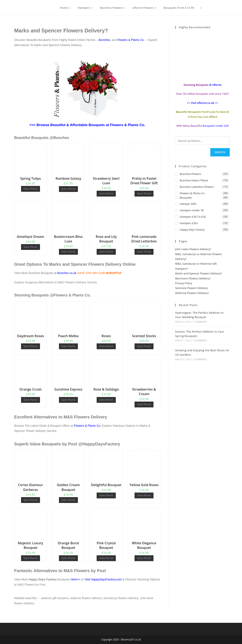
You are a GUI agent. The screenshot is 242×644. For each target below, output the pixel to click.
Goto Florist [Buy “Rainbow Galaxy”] (68, 189)
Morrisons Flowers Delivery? (193, 278)
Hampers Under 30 (192, 210)
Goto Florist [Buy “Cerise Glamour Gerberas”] (31, 500)
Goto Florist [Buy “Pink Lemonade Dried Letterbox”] (144, 252)
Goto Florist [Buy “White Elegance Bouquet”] (144, 558)
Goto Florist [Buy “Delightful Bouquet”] (106, 495)
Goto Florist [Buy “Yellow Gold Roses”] (144, 495)
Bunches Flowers (190, 174)
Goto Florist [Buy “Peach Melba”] (68, 346)
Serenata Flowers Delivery (191, 288)
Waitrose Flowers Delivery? (192, 293)
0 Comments (200, 322)
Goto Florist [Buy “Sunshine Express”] (68, 400)
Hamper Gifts (188, 204)
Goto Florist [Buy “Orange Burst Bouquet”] (68, 558)
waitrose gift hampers (55, 598)
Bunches (104, 40)
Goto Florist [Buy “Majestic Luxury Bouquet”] (31, 558)
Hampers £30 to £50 (193, 217)
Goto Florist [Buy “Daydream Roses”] (31, 346)
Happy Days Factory (192, 230)
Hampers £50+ (189, 223)
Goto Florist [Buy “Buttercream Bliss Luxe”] (68, 252)
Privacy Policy (184, 283)
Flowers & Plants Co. (131, 40)
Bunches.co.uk (67, 273)
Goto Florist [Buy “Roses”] (106, 346)
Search (220, 152)
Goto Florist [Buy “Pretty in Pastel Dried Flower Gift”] (144, 194)
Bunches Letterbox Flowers (197, 187)
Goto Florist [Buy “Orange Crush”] (31, 400)
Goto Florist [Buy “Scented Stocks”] (144, 346)
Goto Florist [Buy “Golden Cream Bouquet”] (68, 500)
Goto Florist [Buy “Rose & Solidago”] (106, 400)
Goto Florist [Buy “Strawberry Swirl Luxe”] (106, 194)
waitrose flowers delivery (86, 598)
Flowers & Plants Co (192, 193)
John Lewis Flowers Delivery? (193, 249)
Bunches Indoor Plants (194, 180)
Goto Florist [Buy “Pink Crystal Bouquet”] (106, 558)
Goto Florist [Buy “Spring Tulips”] (31, 189)
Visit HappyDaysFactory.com (103, 579)
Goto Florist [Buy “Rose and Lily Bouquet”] (106, 252)
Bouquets (186, 198)
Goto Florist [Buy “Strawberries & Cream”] (144, 404)
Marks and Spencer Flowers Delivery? (198, 273)
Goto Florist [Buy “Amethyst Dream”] (31, 247)
